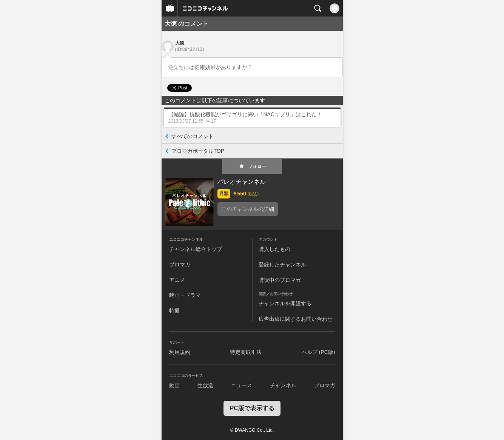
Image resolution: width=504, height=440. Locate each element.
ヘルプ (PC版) (318, 352)
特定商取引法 (246, 352)
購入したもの (274, 249)
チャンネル (283, 385)
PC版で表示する (252, 408)
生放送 (205, 385)
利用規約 (180, 352)
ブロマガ (180, 265)
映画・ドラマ (185, 295)
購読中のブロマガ (280, 280)
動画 (174, 385)
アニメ (177, 280)
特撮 (174, 311)
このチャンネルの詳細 (248, 209)
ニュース (242, 385)
